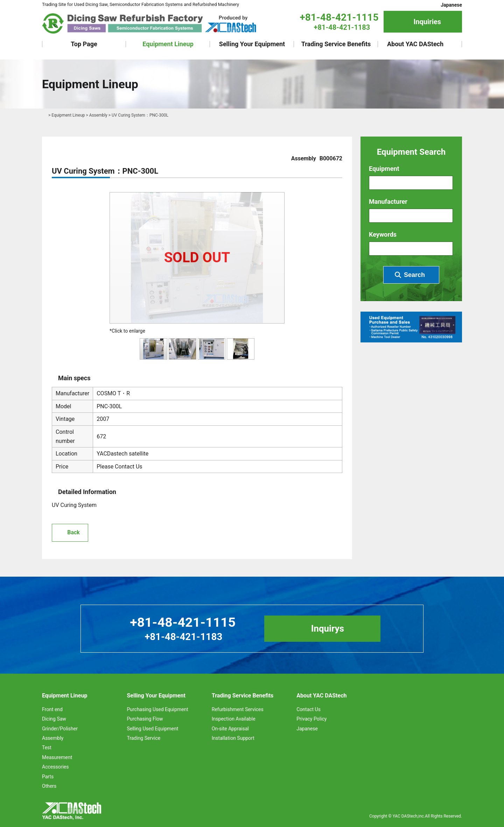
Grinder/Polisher (60, 729)
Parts (48, 777)
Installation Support (233, 738)
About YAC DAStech (415, 44)
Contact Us (309, 709)
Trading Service (143, 738)
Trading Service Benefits (336, 44)
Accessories (55, 767)
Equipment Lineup (168, 44)
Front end (52, 709)
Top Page (84, 44)
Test (47, 748)
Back (73, 532)
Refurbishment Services (238, 709)
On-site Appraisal (230, 729)
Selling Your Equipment (252, 44)
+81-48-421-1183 (342, 27)
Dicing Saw (54, 719)
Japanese (451, 5)
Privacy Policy (311, 719)
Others (49, 786)
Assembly (98, 115)
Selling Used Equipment (152, 729)
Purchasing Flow (145, 719)
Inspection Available (234, 719)
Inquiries (427, 22)
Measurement (57, 757)
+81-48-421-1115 (339, 17)
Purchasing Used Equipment (157, 709)
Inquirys (328, 628)
